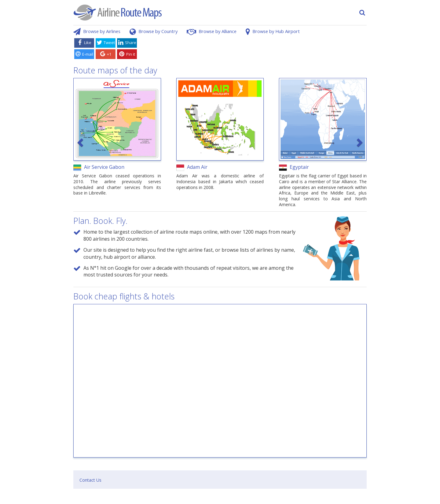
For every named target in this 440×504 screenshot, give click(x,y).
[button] (81, 143)
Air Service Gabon (104, 167)
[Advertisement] (253, 50)
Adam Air (197, 167)
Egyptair (299, 167)
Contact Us (90, 480)
